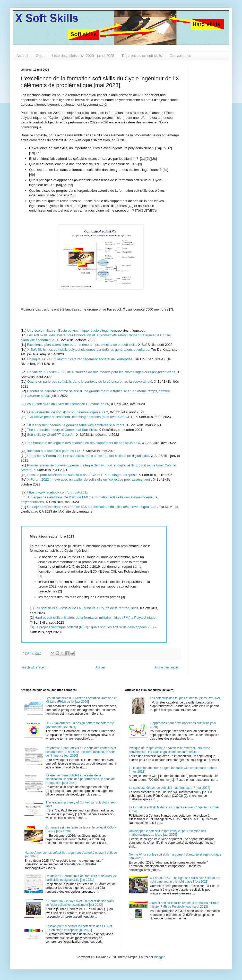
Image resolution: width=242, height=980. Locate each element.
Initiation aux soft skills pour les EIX (54, 451)
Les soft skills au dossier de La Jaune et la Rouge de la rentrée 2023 (86, 608)
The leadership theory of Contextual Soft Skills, (62, 430)
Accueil (22, 56)
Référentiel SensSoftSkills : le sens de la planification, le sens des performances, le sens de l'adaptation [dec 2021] (80, 779)
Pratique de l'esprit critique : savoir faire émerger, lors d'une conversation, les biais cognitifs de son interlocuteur (170, 750)
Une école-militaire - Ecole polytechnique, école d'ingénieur (72, 330)
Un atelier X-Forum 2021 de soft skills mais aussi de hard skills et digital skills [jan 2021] (81, 878)
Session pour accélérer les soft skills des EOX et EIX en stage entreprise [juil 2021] (79, 928)
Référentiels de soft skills (142, 56)
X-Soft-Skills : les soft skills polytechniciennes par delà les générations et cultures (88, 350)
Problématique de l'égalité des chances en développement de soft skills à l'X (83, 443)
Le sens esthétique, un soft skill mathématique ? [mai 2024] (170, 788)
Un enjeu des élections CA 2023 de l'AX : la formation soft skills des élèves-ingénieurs (92, 507)
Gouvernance (180, 56)
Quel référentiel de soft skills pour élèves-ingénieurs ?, (69, 412)
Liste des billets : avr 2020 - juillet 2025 (83, 56)
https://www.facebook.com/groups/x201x (58, 492)
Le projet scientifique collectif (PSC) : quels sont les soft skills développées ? (92, 627)
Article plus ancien (167, 667)
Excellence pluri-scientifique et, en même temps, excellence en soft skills (82, 345)
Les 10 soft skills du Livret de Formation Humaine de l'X (67, 404)
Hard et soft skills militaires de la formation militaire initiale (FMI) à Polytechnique (95, 618)
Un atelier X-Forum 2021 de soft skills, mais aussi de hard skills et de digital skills (88, 456)
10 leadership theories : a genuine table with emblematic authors (76, 425)
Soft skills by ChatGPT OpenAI (50, 435)
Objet (40, 56)
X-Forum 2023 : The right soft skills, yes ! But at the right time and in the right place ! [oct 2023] (185, 880)
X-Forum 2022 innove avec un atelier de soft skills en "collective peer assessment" (89, 479)
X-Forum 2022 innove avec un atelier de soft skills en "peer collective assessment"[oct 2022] (80, 903)
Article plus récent (34, 667)
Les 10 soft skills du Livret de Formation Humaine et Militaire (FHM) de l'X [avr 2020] (81, 700)
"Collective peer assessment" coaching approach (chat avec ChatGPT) (80, 417)
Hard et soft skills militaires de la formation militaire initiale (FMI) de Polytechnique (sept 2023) (184, 905)
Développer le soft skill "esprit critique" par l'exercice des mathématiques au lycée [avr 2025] (168, 833)
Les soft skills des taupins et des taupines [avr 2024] (186, 698)
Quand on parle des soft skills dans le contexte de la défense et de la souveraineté (90, 382)
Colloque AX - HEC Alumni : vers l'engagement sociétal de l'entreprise (80, 359)
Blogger (159, 957)
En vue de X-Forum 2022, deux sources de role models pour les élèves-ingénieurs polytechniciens (101, 372)
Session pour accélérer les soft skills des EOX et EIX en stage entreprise (82, 475)
